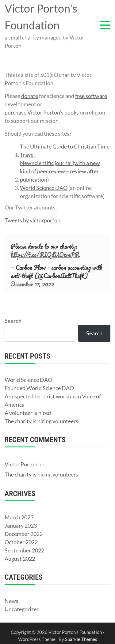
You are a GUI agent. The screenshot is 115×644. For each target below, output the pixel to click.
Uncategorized (22, 609)
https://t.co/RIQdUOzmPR (45, 255)
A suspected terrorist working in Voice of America (53, 400)
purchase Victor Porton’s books (42, 112)
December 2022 (24, 534)
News (11, 601)
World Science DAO (44, 188)
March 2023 (19, 517)
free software (91, 96)
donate (30, 96)
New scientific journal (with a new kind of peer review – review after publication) (60, 171)
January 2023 (21, 525)
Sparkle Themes (81, 639)
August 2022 (20, 559)
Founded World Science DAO (39, 388)
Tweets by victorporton (33, 220)
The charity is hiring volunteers (41, 421)
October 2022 (21, 542)
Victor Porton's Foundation (41, 17)
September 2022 (24, 550)
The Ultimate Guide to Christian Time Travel (65, 151)
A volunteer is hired (28, 413)
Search (13, 321)
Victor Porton (21, 464)
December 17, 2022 (33, 284)
